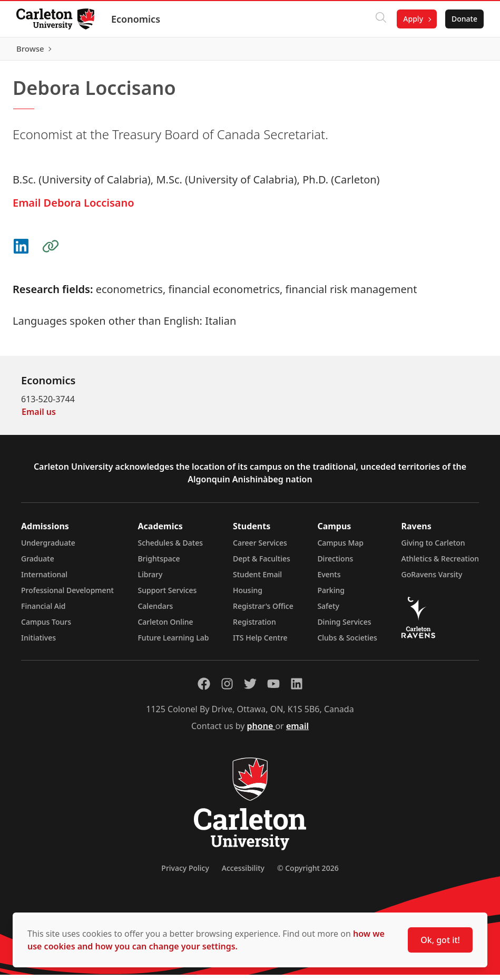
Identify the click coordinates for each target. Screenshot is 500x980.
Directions (335, 564)
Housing (248, 595)
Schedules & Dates (170, 548)
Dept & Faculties (262, 564)
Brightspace (159, 564)
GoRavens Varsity (432, 580)
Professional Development (67, 595)
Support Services (167, 595)
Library (150, 580)
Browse (463, 51)
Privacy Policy (185, 873)
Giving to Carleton (433, 548)
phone (261, 731)
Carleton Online (165, 627)
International (44, 580)
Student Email (257, 580)
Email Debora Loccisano (73, 208)
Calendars (155, 611)
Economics (136, 19)
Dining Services (344, 627)
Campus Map (340, 548)
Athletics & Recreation (440, 564)
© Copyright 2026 (308, 873)
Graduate (38, 564)
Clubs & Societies (347, 643)
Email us (39, 417)
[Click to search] (380, 19)
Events (329, 580)
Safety (328, 611)
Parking (331, 595)
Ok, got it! (440, 940)
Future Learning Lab (173, 643)
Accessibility (243, 873)
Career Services (260, 548)
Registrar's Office (263, 611)
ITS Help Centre (260, 643)
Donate (464, 19)
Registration (254, 627)
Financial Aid (43, 611)
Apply (413, 19)
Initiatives (38, 643)
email (297, 731)
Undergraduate (48, 548)
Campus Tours (46, 627)
